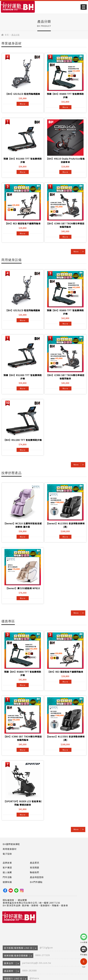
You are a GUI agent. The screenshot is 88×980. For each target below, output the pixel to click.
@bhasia (34, 978)
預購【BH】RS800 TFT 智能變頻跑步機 (65, 96)
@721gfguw (46, 947)
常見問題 (34, 867)
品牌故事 (7, 863)
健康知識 (7, 882)
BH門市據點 (36, 882)
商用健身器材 (10, 849)
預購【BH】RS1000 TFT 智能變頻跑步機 (23, 160)
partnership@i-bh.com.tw (37, 963)
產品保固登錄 (37, 877)
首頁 (7, 35)
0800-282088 (29, 970)
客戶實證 (7, 867)
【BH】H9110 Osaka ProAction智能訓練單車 (65, 160)
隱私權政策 (8, 900)
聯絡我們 (34, 872)
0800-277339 (43, 955)
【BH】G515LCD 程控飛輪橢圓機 (23, 94)
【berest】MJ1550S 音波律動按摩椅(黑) (65, 525)
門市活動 (7, 877)
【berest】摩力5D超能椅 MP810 (23, 588)
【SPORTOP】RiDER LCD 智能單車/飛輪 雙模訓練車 (23, 803)
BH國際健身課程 (11, 844)
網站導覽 (22, 900)
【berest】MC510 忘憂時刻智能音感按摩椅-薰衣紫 (23, 525)
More (23, 104)
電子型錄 (7, 854)
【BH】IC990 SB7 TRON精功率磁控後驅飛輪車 (65, 225)
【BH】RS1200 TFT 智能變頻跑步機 (23, 440)
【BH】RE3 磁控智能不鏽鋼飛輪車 (23, 223)
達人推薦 (7, 872)
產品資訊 (34, 863)
